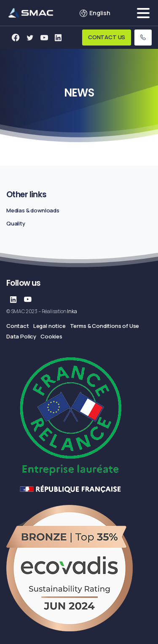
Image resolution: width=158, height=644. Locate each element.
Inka (72, 311)
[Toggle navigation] (143, 13)
